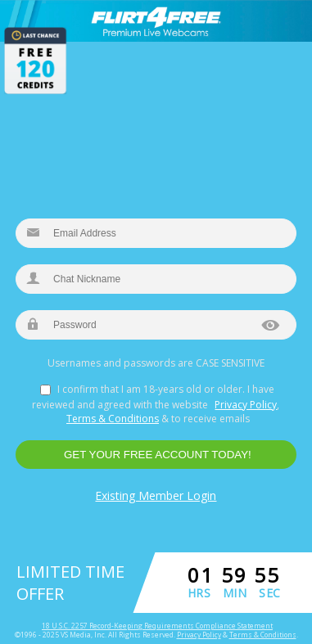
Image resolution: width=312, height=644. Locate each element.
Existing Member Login (156, 495)
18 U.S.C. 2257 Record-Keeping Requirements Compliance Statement (157, 626)
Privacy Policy (246, 405)
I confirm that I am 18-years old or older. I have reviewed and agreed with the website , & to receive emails (156, 404)
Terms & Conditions (113, 419)
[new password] (156, 325)
